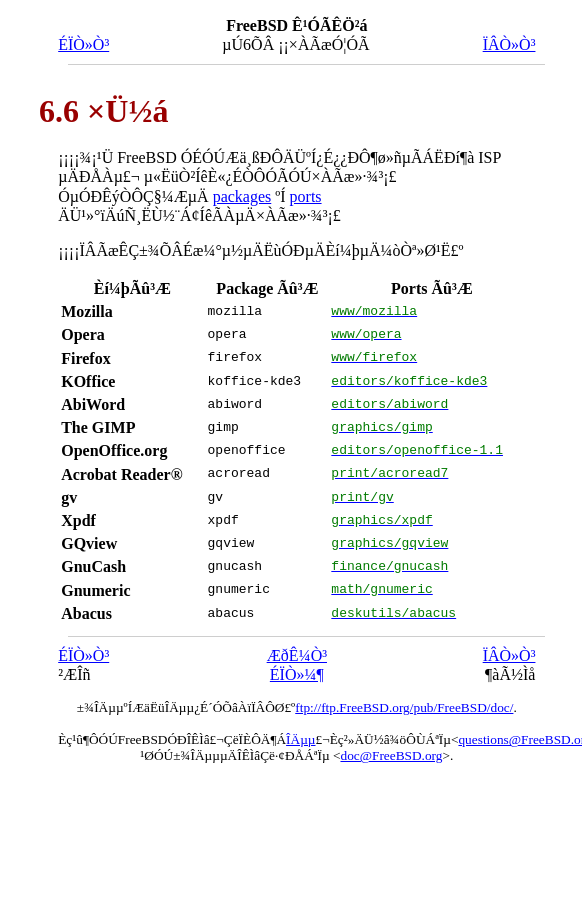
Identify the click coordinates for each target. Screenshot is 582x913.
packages (242, 196)
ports (306, 196)
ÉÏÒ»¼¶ (297, 674)
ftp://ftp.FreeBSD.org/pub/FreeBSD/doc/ (404, 707)
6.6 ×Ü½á (103, 111)
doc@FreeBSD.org (391, 755)
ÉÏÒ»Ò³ (83, 44)
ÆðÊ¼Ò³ (297, 655)
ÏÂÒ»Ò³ (509, 44)
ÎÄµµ (300, 739)
